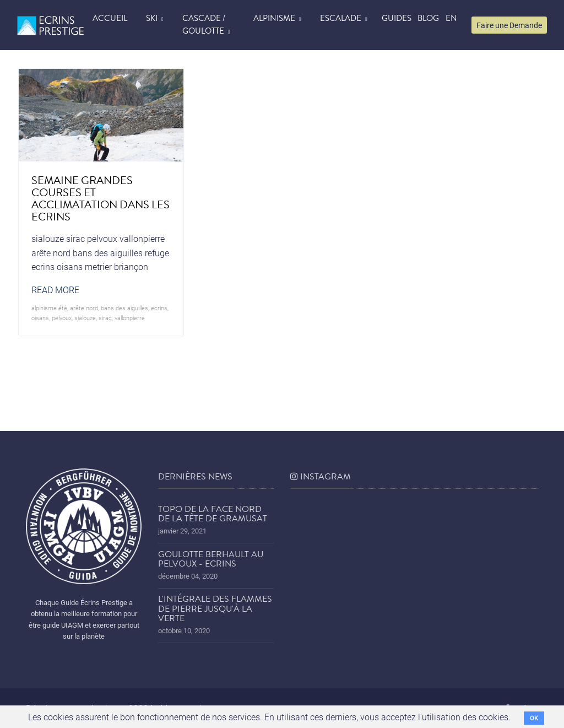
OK (534, 718)
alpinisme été (49, 308)
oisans (40, 318)
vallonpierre (130, 318)
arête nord (84, 308)
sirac (105, 318)
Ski (152, 18)
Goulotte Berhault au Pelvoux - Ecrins (211, 559)
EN (451, 18)
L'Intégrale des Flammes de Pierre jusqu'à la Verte (215, 609)
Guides (397, 18)
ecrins (159, 308)
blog (428, 18)
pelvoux (62, 318)
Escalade (341, 18)
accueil (110, 18)
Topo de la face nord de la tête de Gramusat (213, 514)
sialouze (85, 318)
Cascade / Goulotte (204, 25)
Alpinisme (274, 18)
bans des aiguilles (124, 308)
